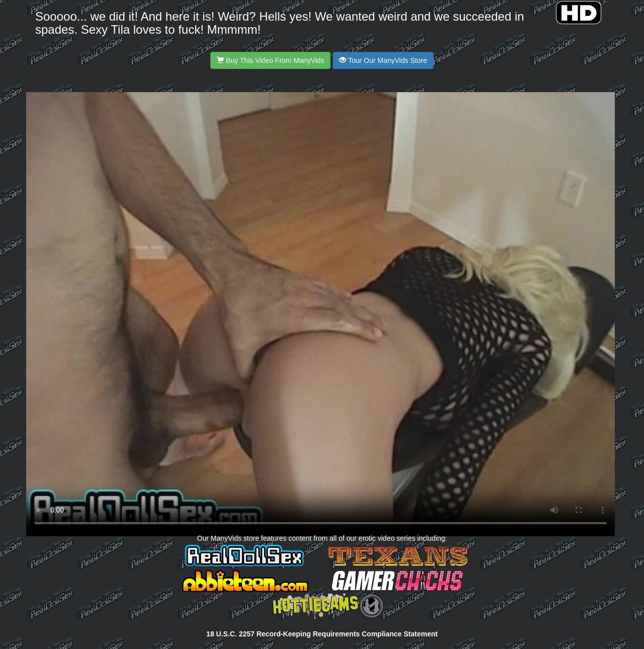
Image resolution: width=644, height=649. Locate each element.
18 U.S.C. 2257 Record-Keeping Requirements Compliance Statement (322, 634)
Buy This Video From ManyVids (270, 60)
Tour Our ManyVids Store (383, 60)
